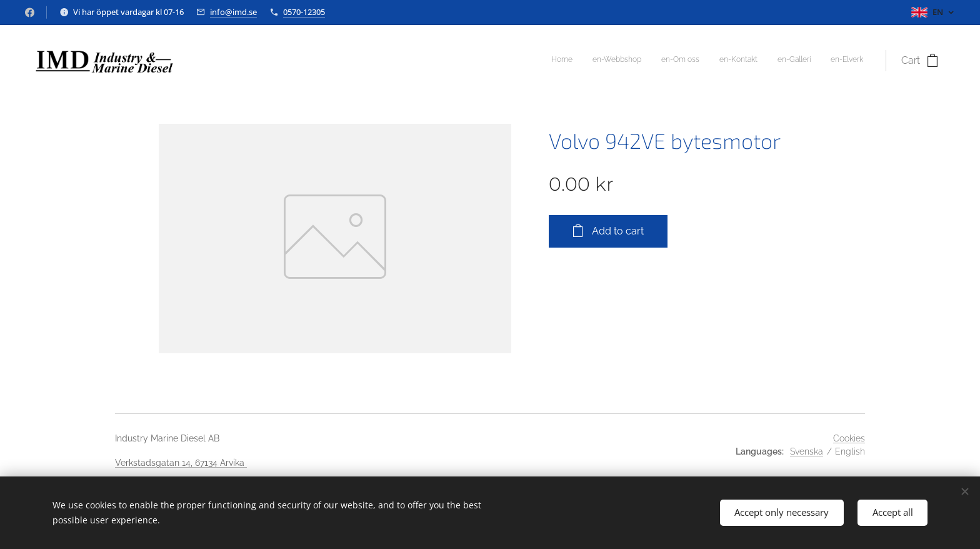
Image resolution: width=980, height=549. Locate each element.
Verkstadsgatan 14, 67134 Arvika (181, 463)
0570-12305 (304, 12)
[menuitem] (767, 61)
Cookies (849, 438)
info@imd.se (233, 12)
